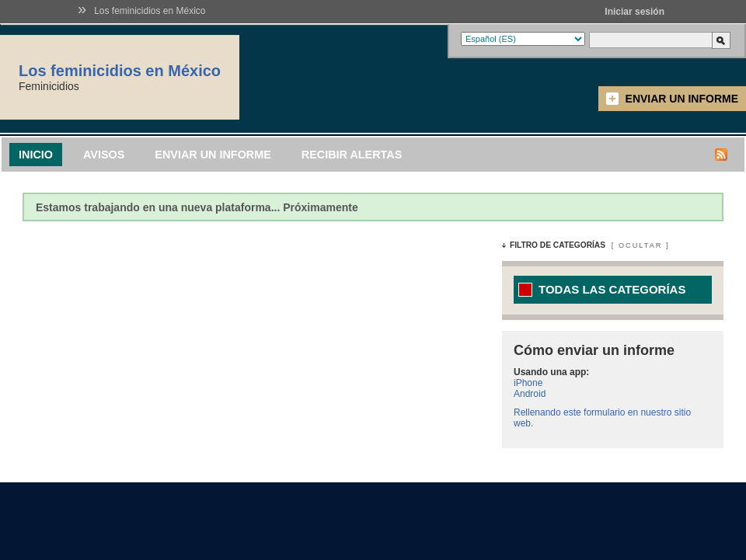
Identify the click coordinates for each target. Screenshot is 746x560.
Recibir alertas (352, 155)
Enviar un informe (682, 99)
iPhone (528, 383)
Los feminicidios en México (150, 11)
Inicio (36, 155)
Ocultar (640, 245)
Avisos (104, 155)
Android (530, 394)
